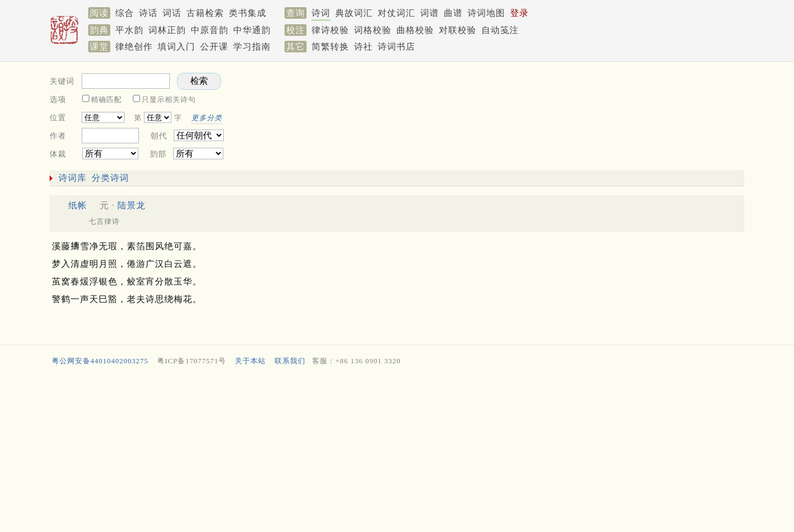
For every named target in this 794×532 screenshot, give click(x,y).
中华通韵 (252, 30)
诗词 (321, 13)
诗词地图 (486, 13)
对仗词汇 (396, 13)
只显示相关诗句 (169, 100)
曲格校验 (415, 30)
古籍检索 (205, 13)
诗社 (363, 47)
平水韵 (129, 30)
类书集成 (248, 13)
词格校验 (373, 30)
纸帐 (78, 205)
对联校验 (458, 30)
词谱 (430, 13)
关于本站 (250, 361)
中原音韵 (210, 30)
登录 (519, 13)
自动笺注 (500, 30)
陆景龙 (132, 205)
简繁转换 (330, 47)
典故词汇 (354, 13)
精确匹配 (106, 100)
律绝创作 (134, 47)
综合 (125, 13)
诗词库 (73, 178)
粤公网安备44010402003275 (100, 361)
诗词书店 (396, 47)
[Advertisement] (551, 114)
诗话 (148, 13)
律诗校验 (330, 30)
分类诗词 (110, 178)
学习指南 (252, 47)
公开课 (214, 47)
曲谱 (453, 13)
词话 (172, 13)
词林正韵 (167, 30)
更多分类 (207, 118)
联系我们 (290, 361)
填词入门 (176, 47)
